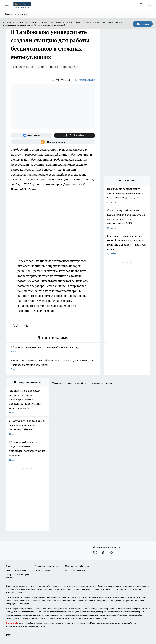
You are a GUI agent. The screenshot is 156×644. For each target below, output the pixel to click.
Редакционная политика (47, 566)
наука (54, 67)
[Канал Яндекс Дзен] (75, 135)
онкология (71, 67)
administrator (85, 80)
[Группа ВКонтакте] (32, 135)
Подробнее (24, 604)
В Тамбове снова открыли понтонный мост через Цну (53, 349)
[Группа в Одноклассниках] (53, 142)
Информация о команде (17, 570)
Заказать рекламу (16, 14)
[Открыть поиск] (141, 5)
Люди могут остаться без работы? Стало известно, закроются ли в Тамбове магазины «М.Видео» (53, 365)
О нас (8, 566)
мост (42, 67)
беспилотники (23, 67)
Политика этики (43, 570)
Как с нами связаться (75, 570)
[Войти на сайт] (149, 5)
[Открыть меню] (7, 5)
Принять (143, 24)
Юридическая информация (78, 566)
